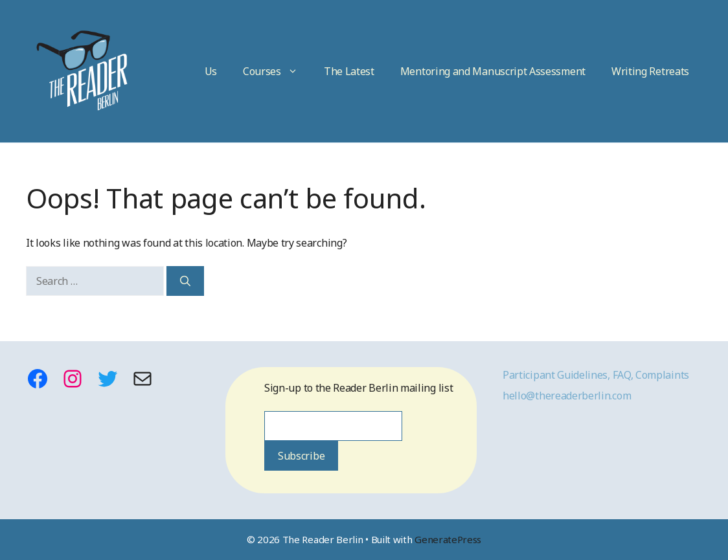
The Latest (349, 71)
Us (211, 71)
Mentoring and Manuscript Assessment (493, 71)
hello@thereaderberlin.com (567, 396)
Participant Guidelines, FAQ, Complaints (596, 375)
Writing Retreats (650, 71)
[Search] (185, 281)
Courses (277, 71)
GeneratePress (448, 539)
